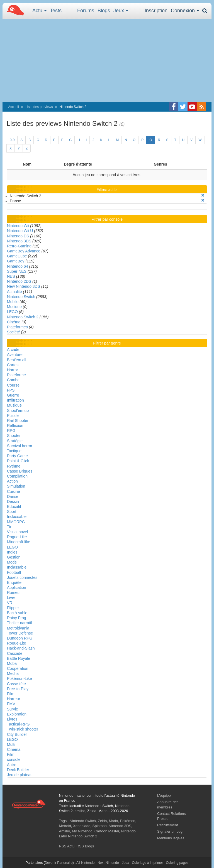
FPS (11, 390)
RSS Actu (67, 846)
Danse (13, 496)
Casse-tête (16, 684)
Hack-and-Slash (21, 648)
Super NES (17, 271)
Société (14, 332)
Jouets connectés (22, 577)
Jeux (121, 11)
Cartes (13, 365)
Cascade (15, 653)
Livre (11, 597)
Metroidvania (18, 628)
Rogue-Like (17, 537)
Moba (12, 663)
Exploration (17, 714)
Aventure (15, 355)
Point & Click (18, 461)
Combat (14, 380)
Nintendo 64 (18, 266)
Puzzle (13, 415)
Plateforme (16, 375)
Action (12, 481)
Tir (9, 527)
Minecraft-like (19, 542)
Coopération (18, 668)
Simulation (16, 486)
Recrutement (167, 825)
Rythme (14, 466)
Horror (13, 370)
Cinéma (14, 322)
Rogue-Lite (17, 643)
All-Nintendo (85, 863)
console (14, 759)
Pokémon (128, 821)
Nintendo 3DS (19, 241)
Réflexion (15, 426)
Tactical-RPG (18, 724)
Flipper (13, 608)
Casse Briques (20, 471)
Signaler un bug (170, 831)
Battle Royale (19, 658)
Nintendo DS (18, 236)
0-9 (12, 140)
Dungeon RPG (20, 638)
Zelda (102, 821)
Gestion (14, 557)
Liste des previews (39, 107)
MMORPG (16, 522)
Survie (13, 709)
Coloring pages (177, 863)
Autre (12, 765)
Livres (12, 719)
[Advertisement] (107, 60)
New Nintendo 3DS (24, 286)
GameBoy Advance (24, 251)
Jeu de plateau (20, 775)
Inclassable (17, 517)
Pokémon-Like (20, 678)
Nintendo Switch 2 (23, 317)
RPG (11, 431)
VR (10, 603)
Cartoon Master (107, 831)
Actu (39, 11)
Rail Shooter (18, 421)
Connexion (185, 11)
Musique (14, 307)
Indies (12, 552)
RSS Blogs (85, 846)
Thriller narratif (20, 623)
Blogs (104, 11)
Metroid (65, 826)
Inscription (156, 11)
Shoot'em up (18, 410)
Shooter (14, 436)
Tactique (14, 451)
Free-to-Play (18, 689)
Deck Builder (18, 770)
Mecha (13, 673)
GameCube (17, 256)
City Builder (17, 734)
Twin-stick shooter (23, 729)
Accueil (14, 107)
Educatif (14, 506)
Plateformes (17, 327)
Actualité (14, 292)
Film (11, 694)
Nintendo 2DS (19, 281)
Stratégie (15, 441)
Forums (86, 11)
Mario (114, 821)
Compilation (17, 476)
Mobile (13, 302)
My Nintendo (82, 831)
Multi (11, 744)
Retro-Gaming (19, 246)
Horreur (14, 699)
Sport (12, 512)
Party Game (17, 456)
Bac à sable (17, 613)
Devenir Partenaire (59, 863)
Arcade (13, 350)
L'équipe (164, 796)
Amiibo (65, 831)
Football (14, 572)
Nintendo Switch (21, 297)
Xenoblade (82, 826)
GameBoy (16, 261)
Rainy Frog (16, 618)
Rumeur (14, 592)
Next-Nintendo (108, 863)
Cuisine (14, 491)
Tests (56, 11)
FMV (11, 704)
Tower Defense (20, 633)
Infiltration (15, 400)
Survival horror (20, 446)
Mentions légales (171, 838)
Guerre (13, 395)
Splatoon (100, 826)
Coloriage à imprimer (147, 863)
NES (11, 276)
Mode (12, 562)
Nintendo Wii (18, 226)
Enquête (14, 582)
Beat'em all (17, 360)
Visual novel (17, 532)
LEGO (12, 312)
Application (17, 587)
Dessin (13, 501)
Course (13, 385)
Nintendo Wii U (20, 231)
